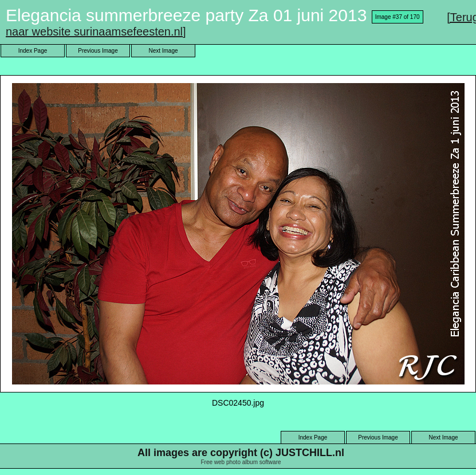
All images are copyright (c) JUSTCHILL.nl (241, 453)
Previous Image (98, 51)
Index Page (33, 51)
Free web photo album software (241, 462)
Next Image (163, 51)
